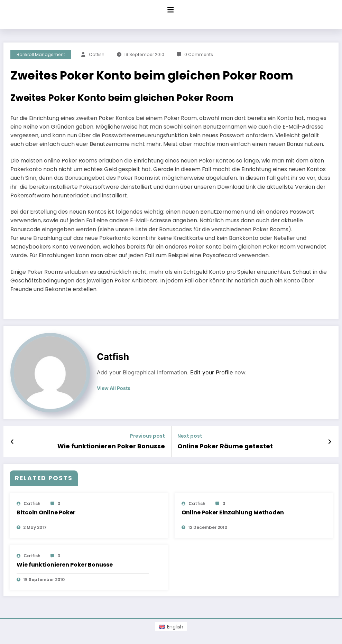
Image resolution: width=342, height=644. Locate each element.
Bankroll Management (41, 54)
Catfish (97, 54)
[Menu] (170, 10)
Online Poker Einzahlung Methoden (233, 512)
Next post (190, 436)
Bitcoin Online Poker (46, 512)
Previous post (147, 436)
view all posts (114, 388)
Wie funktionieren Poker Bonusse (112, 446)
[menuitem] (171, 626)
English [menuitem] (175, 626)
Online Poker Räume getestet (224, 446)
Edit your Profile (211, 372)
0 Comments (199, 54)
